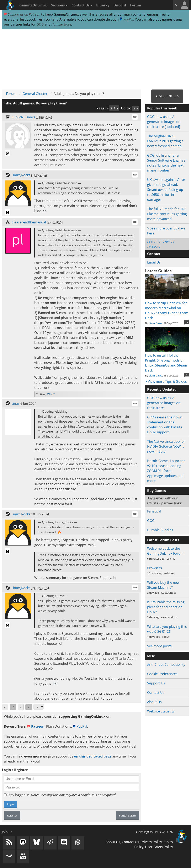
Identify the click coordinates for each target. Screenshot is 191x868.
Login (10, 804)
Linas (15, 403)
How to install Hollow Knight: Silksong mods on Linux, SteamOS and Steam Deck (167, 360)
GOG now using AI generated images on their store (164, 403)
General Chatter (35, 94)
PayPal (126, 19)
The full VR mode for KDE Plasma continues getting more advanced (167, 214)
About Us (154, 702)
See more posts (159, 646)
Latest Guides (158, 271)
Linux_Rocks (21, 175)
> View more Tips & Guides (166, 381)
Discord (120, 5)
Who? (51, 394)
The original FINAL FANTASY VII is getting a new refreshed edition (165, 141)
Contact (154, 254)
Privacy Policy (151, 842)
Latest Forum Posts (163, 540)
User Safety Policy (159, 847)
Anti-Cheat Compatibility (166, 664)
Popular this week (162, 108)
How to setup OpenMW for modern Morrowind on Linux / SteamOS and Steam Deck (167, 308)
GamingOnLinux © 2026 (154, 832)
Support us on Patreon (22, 14)
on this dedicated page (93, 756)
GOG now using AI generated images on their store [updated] (164, 122)
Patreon (36, 726)
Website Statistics (161, 711)
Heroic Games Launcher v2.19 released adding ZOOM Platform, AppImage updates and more (166, 471)
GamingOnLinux (33, 5)
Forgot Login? (128, 815)
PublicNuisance (23, 117)
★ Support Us (167, 96)
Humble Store (61, 24)
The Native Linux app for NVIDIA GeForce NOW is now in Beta (166, 446)
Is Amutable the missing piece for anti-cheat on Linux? (166, 607)
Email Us (154, 262)
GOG (40, 24)
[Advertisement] (95, 59)
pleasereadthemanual (29, 222)
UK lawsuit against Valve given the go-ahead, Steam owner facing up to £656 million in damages (166, 190)
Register (12, 815)
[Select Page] (39, 707)
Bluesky (103, 5)
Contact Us (82, 5)
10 (187, 322)
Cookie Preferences (162, 674)
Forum (136, 5)
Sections (59, 5)
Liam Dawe (156, 323)
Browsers (155, 568)
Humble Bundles (160, 530)
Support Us (156, 683)
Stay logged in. (60, 795)
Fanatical (154, 511)
